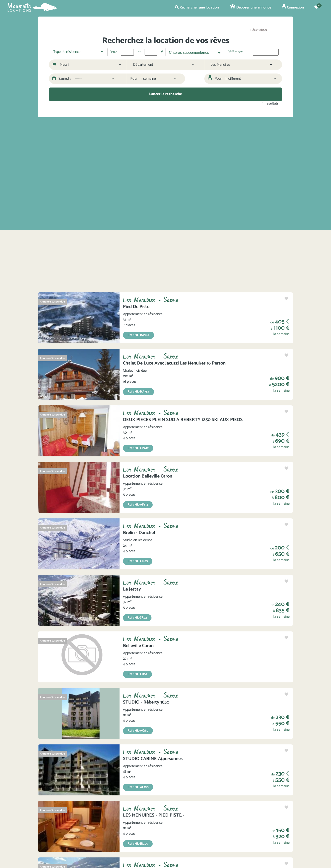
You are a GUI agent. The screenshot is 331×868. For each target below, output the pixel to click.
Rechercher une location (197, 7)
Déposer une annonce (251, 7)
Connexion (293, 7)
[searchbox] (193, 52)
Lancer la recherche (166, 94)
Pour (134, 79)
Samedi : (62, 79)
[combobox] (193, 52)
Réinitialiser (259, 30)
